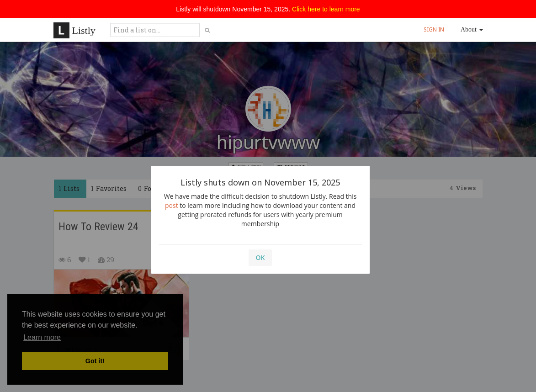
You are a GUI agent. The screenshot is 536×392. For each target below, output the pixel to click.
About (472, 29)
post (172, 205)
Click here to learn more (326, 9)
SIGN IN (434, 29)
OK (260, 257)
